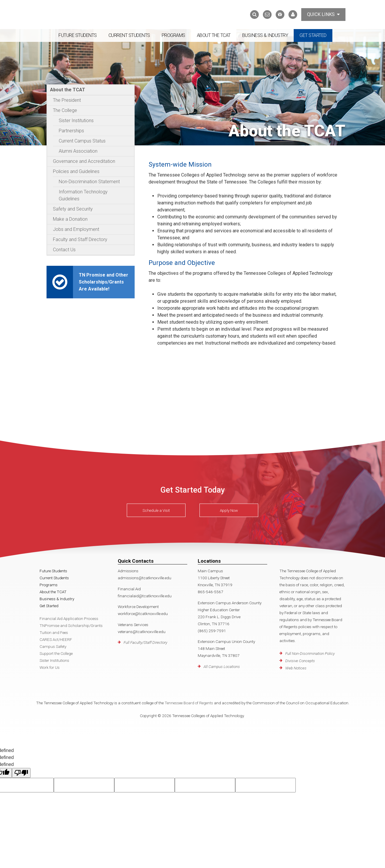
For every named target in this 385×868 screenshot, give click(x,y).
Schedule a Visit (156, 510)
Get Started (313, 35)
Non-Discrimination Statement (89, 182)
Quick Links (323, 14)
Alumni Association (78, 151)
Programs (173, 35)
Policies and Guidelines (76, 171)
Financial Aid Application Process (69, 619)
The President (67, 100)
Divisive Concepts (300, 661)
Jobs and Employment (76, 229)
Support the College (56, 653)
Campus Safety (53, 646)
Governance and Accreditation (84, 161)
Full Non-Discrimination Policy (310, 653)
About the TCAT (214, 35)
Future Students (78, 35)
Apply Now (229, 510)
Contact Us (64, 250)
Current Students (129, 35)
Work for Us (50, 667)
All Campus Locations (222, 666)
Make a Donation (70, 219)
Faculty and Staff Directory (80, 239)
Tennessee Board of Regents (189, 703)
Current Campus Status (82, 141)
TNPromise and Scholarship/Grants (71, 625)
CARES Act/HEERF (56, 639)
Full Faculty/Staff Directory (145, 642)
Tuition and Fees (54, 632)
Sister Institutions (76, 121)
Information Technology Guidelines (83, 195)
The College (65, 110)
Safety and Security (73, 209)
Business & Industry (265, 35)
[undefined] (21, 773)
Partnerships (71, 131)
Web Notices (296, 668)
